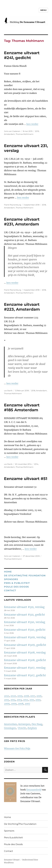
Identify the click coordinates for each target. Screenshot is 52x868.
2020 (13, 696)
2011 (32, 700)
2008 (21, 704)
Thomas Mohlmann (25, 134)
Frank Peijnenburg (13, 205)
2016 (39, 696)
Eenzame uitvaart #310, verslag (25, 622)
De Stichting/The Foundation (25, 576)
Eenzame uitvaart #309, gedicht (25, 645)
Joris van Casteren (12, 131)
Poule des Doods (16, 587)
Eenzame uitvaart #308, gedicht (25, 660)
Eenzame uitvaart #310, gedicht (25, 630)
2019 (37, 131)
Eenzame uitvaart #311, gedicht (24, 615)
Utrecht (22, 728)
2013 (19, 700)
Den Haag (37, 724)
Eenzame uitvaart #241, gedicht (22, 55)
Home (8, 572)
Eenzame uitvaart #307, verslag (25, 668)
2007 (27, 704)
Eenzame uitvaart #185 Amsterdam (22, 407)
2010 (38, 700)
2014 (36, 464)
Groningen (10, 728)
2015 (7, 700)
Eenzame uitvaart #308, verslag (25, 652)
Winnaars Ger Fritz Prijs (17, 748)
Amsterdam (9, 134)
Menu (43, 10)
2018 (44, 205)
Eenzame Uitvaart (12, 860)
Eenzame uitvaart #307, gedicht (25, 675)
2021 (7, 696)
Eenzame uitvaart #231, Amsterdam (22, 222)
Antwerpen (24, 724)
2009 (7, 704)
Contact (10, 590)
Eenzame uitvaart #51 (26, 479)
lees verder (32, 124)
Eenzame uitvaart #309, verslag (25, 637)
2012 (26, 700)
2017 (33, 696)
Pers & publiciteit (17, 583)
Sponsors (11, 579)
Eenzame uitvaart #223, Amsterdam (22, 307)
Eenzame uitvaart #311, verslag (24, 607)
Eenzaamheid (34, 790)
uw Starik (8, 391)
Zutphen (32, 728)
